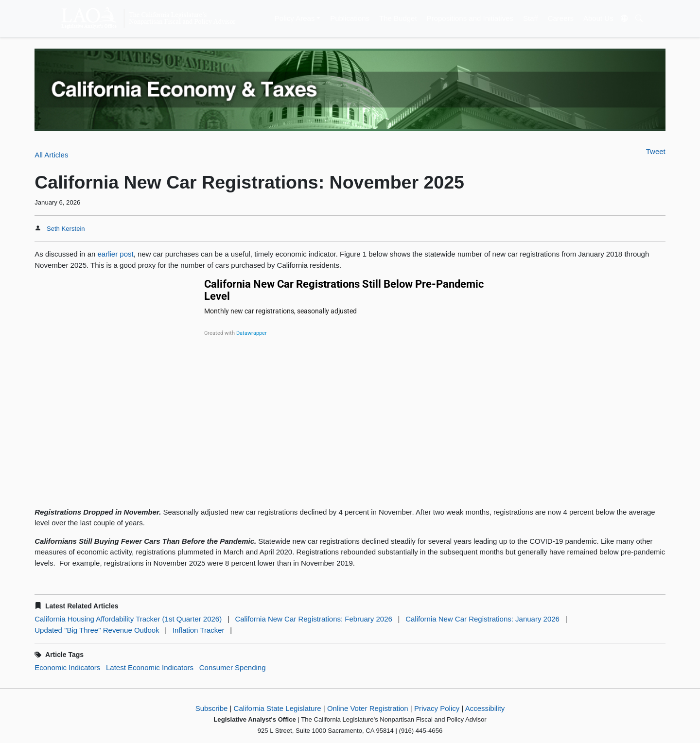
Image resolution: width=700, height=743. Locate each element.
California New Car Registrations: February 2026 (313, 619)
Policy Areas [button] (295, 18)
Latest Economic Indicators (150, 667)
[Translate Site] (624, 18)
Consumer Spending (233, 667)
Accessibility (485, 708)
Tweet (656, 151)
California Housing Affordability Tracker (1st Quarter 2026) (128, 619)
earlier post (116, 254)
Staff (531, 18)
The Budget (398, 18)
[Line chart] (350, 387)
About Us (598, 18)
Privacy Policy (437, 708)
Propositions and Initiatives (470, 18)
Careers (561, 18)
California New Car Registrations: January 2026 (482, 619)
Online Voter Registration (368, 708)
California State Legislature (278, 708)
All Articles (51, 155)
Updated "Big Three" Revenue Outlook (97, 630)
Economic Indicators (67, 667)
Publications (350, 18)
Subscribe (212, 708)
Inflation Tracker (199, 630)
